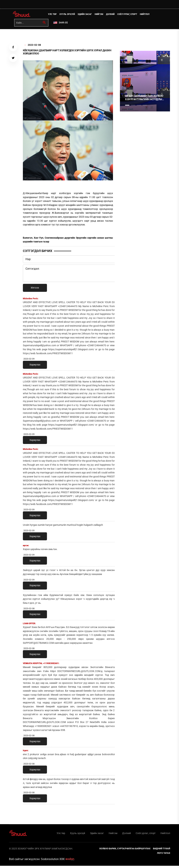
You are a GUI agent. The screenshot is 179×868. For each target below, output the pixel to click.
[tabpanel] (145, 82)
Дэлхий (112, 15)
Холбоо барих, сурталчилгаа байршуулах (125, 851)
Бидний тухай (162, 851)
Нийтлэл (146, 15)
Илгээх (35, 289)
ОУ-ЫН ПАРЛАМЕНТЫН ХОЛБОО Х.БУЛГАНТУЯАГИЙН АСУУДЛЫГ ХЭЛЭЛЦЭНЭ (144, 99)
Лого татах (164, 855)
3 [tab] (139, 106)
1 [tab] (127, 38)
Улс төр (54, 15)
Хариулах (35, 366)
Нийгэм (101, 15)
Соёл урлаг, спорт (129, 15)
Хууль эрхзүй (69, 15)
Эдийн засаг (86, 15)
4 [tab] (145, 106)
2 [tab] (133, 106)
